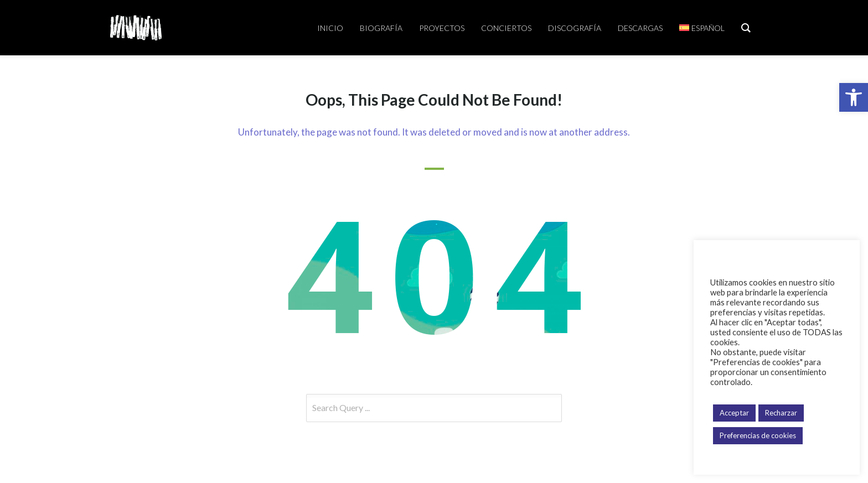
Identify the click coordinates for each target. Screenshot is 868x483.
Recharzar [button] (781, 413)
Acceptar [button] (734, 413)
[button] (854, 97)
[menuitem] (702, 28)
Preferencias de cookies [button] (758, 435)
